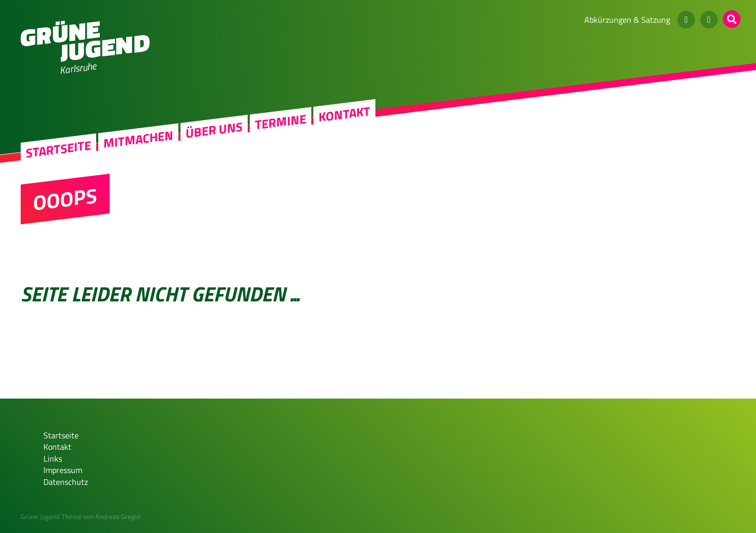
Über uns (214, 130)
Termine (281, 122)
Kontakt (344, 114)
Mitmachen (138, 139)
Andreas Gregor (118, 516)
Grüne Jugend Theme (51, 516)
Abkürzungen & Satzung (627, 20)
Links (53, 459)
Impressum (63, 470)
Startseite (58, 149)
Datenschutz (66, 482)
